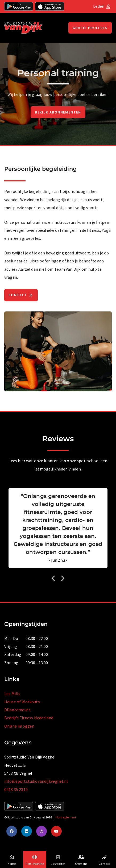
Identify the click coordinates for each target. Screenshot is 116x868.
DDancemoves (17, 710)
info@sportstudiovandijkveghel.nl (36, 781)
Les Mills (12, 693)
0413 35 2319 (16, 789)
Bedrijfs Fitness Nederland (29, 718)
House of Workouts (22, 702)
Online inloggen (19, 726)
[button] (53, 579)
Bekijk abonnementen (58, 112)
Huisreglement (66, 817)
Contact (21, 295)
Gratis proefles (90, 28)
